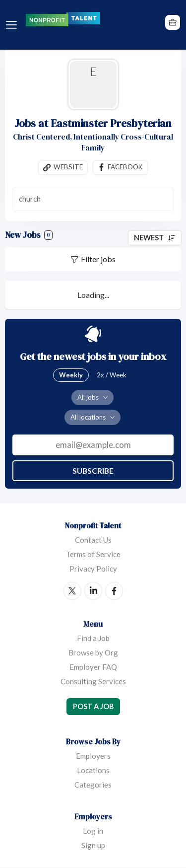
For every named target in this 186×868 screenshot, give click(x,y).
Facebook (125, 167)
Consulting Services (93, 681)
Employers (93, 756)
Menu (13, 25)
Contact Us (93, 540)
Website (68, 167)
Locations (93, 771)
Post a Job (93, 706)
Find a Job (93, 638)
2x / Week (112, 375)
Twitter (72, 591)
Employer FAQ (93, 667)
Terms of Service (93, 554)
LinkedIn (93, 591)
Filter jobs (98, 259)
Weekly (71, 375)
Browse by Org (93, 652)
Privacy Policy (93, 569)
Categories (93, 785)
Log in (93, 831)
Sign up (93, 846)
